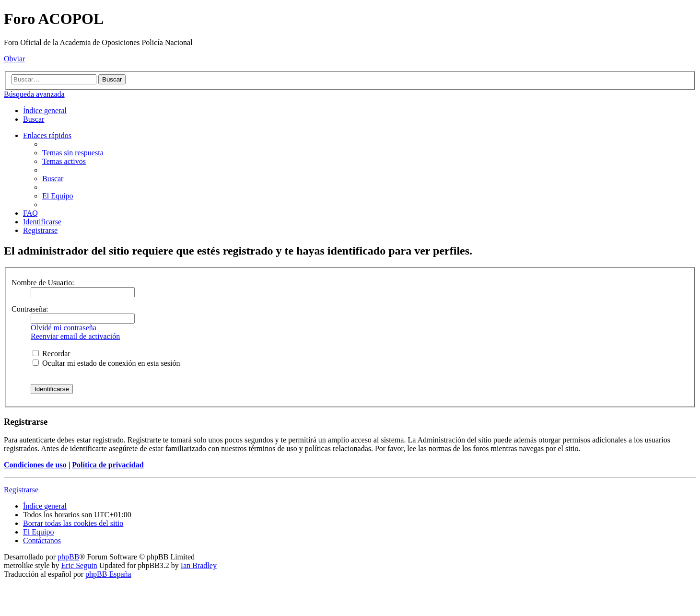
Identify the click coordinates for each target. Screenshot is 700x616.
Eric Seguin (79, 565)
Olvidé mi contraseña (64, 328)
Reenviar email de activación (75, 336)
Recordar (52, 354)
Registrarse (21, 490)
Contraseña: (30, 309)
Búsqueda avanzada (34, 94)
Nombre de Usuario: (43, 283)
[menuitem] (34, 119)
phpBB (68, 557)
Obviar (14, 59)
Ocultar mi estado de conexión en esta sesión (106, 363)
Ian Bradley (199, 565)
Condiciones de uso (35, 465)
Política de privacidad (108, 465)
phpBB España (108, 574)
